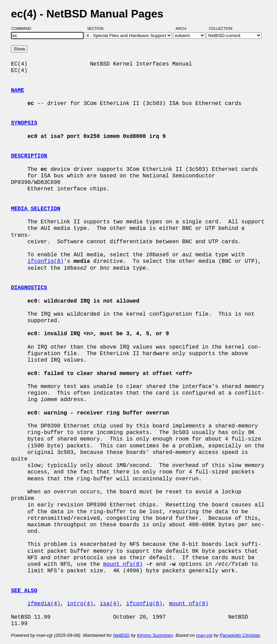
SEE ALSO (24, 591)
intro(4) (80, 604)
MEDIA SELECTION (36, 209)
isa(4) (110, 604)
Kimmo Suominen (155, 635)
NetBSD (121, 635)
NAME (17, 91)
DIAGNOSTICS (29, 288)
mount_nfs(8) (123, 564)
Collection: (221, 28)
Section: (97, 28)
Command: (24, 28)
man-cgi (204, 635)
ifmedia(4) (44, 604)
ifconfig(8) (46, 261)
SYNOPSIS (24, 123)
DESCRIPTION (29, 156)
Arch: (184, 28)
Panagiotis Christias (240, 635)
